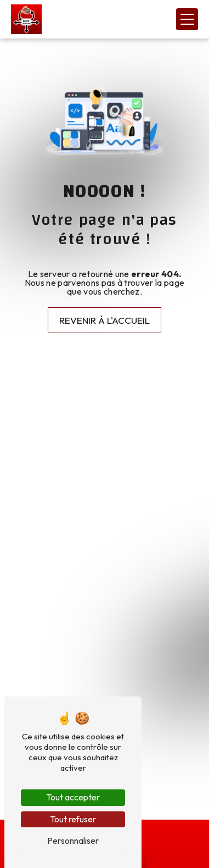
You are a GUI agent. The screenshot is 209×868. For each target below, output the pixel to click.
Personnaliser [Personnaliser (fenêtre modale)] (73, 841)
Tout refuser (73, 819)
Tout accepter (73, 797)
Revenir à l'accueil (104, 320)
